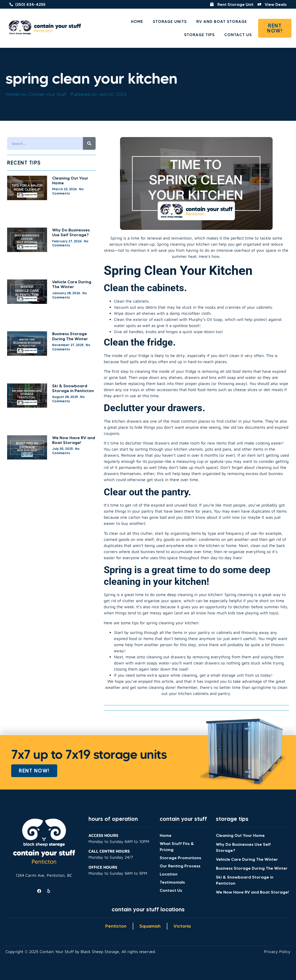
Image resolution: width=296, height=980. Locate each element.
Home (137, 21)
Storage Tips (199, 35)
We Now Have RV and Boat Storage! (74, 440)
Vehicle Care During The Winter (72, 284)
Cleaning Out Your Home (70, 180)
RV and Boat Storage (222, 21)
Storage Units (170, 21)
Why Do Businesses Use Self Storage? (71, 232)
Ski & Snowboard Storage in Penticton (73, 388)
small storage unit (227, 675)
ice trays (131, 390)
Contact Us (238, 35)
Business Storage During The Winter (70, 336)
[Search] (89, 143)
